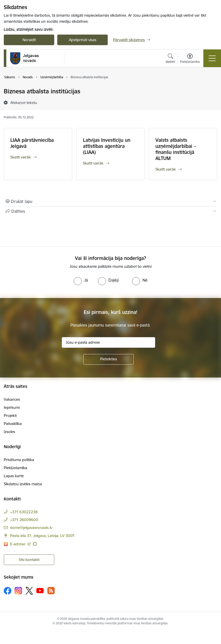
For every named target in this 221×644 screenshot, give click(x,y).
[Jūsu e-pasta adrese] (108, 342)
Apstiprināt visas (83, 40)
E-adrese (18, 544)
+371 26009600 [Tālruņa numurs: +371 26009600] (24, 520)
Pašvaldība (13, 424)
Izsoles (9, 432)
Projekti (10, 415)
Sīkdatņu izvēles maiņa (23, 484)
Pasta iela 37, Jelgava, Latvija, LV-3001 (42, 536)
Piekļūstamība (16, 468)
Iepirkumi (12, 407)
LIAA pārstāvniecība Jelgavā (32, 143)
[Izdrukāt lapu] (111, 201)
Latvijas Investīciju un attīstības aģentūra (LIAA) (107, 146)
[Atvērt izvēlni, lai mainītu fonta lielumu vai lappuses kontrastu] (190, 59)
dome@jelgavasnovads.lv (31, 528)
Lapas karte (14, 476)
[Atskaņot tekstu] (24, 102)
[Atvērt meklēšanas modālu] (170, 59)
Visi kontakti (29, 560)
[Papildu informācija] (35, 544)
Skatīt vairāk (21, 157)
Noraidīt (29, 40)
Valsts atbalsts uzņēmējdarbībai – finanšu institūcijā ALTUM (176, 149)
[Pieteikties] (108, 359)
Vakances (12, 399)
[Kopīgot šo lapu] (111, 211)
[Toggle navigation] (212, 58)
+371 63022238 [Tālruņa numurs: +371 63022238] (24, 512)
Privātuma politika (19, 460)
